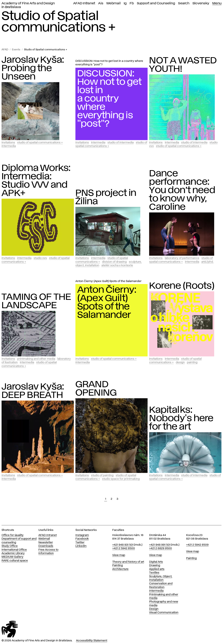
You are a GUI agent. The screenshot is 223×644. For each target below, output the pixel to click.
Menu (217, 3)
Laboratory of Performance (182, 258)
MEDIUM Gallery (12, 557)
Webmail (114, 3)
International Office (14, 550)
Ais (101, 3)
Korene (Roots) (182, 286)
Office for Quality (13, 535)
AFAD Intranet (84, 3)
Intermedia (9, 146)
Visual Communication (164, 613)
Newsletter (46, 543)
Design (180, 362)
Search (184, 3)
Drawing (155, 565)
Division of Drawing (114, 262)
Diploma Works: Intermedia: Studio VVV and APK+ (36, 181)
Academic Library (13, 553)
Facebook (82, 539)
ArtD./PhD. (207, 262)
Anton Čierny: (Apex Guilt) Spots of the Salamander (108, 281)
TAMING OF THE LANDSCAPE (36, 301)
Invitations (8, 143)
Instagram (82, 535)
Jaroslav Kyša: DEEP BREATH (33, 391)
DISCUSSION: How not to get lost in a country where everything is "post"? (109, 63)
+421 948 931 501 (123, 545)
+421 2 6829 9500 (161, 548)
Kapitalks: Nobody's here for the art (181, 419)
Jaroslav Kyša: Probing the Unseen (33, 68)
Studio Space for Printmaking (121, 479)
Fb (132, 3)
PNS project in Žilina (106, 197)
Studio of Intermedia (121, 143)
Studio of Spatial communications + (46, 50)
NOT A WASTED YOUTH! (183, 65)
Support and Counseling (156, 3)
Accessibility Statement (92, 641)
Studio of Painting (102, 475)
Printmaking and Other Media (36, 359)
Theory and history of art (128, 562)
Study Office (10, 546)
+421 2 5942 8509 (197, 545)
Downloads (46, 546)
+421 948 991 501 (160, 545)
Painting (192, 362)
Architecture (120, 569)
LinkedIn (81, 546)
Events (16, 50)
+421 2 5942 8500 (124, 548)
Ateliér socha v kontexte (117, 265)
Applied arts (157, 569)
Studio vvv (40, 258)
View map (119, 555)
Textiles (154, 573)
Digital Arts (156, 562)
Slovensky (201, 3)
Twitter (80, 543)
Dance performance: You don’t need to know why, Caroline (182, 190)
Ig (125, 3)
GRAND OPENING (96, 389)
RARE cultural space (15, 561)
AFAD (5, 50)
